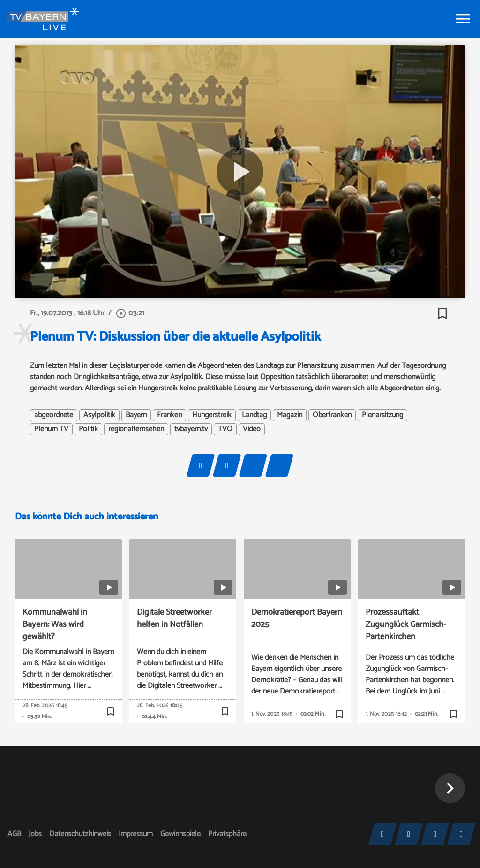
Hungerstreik (212, 415)
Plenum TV (51, 429)
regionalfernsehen (136, 429)
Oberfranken (332, 415)
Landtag (254, 415)
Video (252, 429)
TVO (225, 429)
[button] (450, 788)
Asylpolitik (99, 415)
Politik (88, 429)
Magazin (290, 415)
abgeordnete (54, 415)
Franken (169, 415)
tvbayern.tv (191, 429)
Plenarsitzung (382, 415)
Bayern (136, 415)
